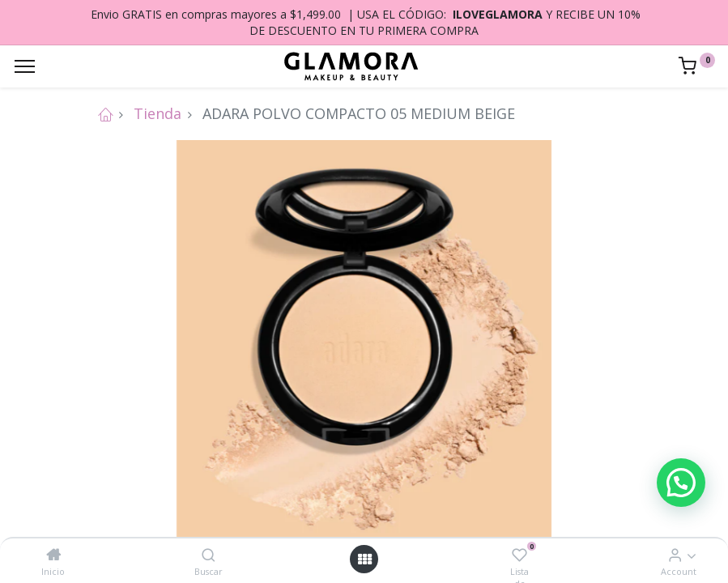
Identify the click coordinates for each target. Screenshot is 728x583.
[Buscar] (209, 555)
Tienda (158, 113)
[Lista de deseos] (519, 555)
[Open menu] (364, 559)
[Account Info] (675, 555)
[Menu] (25, 66)
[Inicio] (53, 555)
